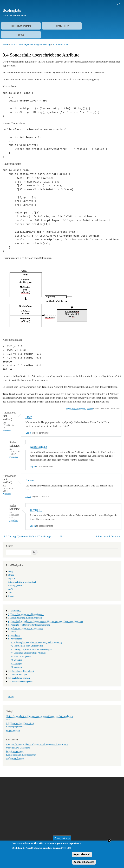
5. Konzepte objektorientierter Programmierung (29, 625)
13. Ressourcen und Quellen (21, 682)
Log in (117, 3)
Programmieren (13, 730)
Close (109, 842)
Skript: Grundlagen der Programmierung (31, 44)
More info (66, 849)
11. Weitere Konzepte (18, 674)
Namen (30, 480)
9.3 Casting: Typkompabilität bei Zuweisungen (27, 536)
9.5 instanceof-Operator (109, 536)
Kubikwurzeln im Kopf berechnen (21, 755)
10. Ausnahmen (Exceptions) (21, 671)
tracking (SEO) (15, 586)
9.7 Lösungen (17, 663)
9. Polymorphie (60, 44)
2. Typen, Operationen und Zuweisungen (26, 614)
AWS (11, 589)
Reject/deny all (82, 856)
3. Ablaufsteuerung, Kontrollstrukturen (25, 618)
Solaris (11, 596)
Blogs (11, 571)
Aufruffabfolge (38, 447)
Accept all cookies (84, 863)
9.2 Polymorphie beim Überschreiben (27, 646)
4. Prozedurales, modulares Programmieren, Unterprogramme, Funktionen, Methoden (46, 621)
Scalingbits (12, 10)
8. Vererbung (14, 635)
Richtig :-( (36, 510)
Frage (29, 417)
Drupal (11, 575)
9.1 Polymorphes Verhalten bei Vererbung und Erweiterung (36, 642)
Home (6, 44)
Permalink (7, 431)
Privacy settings (62, 839)
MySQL (12, 578)
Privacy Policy (62, 26)
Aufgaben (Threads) (15, 758)
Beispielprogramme (15, 727)
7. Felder (12, 632)
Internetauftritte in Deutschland (22, 582)
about (21, 35)
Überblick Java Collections (18, 748)
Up (61, 536)
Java (10, 593)
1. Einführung (14, 611)
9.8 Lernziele (16, 667)
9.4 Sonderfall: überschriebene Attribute (28, 653)
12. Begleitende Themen (19, 678)
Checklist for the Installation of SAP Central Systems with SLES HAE (37, 744)
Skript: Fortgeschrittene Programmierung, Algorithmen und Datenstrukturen (40, 716)
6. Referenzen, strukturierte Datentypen (26, 628)
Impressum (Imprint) (21, 26)
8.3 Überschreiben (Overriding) (20, 723)
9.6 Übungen (16, 660)
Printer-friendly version (76, 408)
